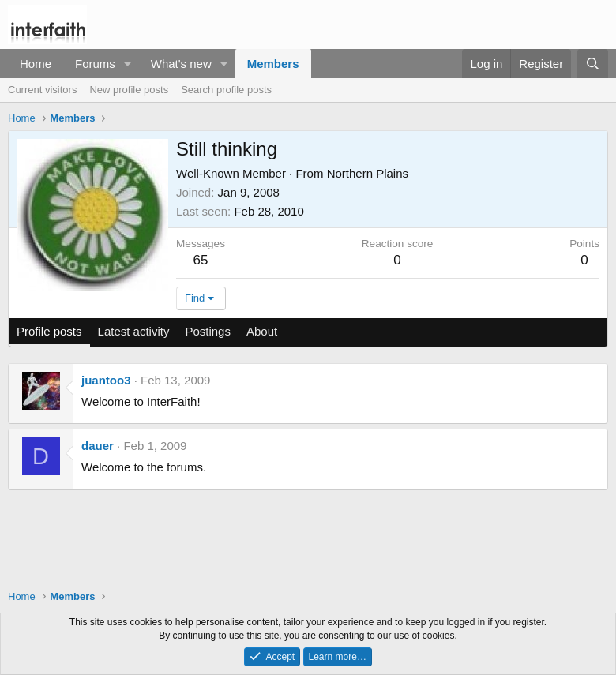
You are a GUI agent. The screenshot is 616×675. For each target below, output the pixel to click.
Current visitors (42, 90)
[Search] (593, 64)
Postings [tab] (208, 331)
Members (273, 64)
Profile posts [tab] (49, 331)
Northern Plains (368, 173)
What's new (181, 64)
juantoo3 (106, 380)
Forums (95, 64)
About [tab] (262, 331)
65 (201, 260)
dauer (98, 446)
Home (36, 64)
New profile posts (129, 90)
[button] (128, 64)
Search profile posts (226, 90)
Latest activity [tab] (134, 331)
